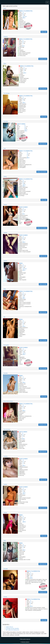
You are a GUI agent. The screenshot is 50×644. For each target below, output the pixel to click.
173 (23, 518)
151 (25, 127)
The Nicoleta (7, 93)
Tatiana (5, 205)
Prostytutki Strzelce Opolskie (12, 628)
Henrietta (6, 121)
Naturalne (25, 16)
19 (23, 180)
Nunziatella (6, 345)
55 (23, 547)
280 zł (28, 158)
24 (24, 67)
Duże (31, 577)
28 (23, 12)
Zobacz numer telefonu (42, 172)
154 (23, 14)
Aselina (5, 484)
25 (25, 125)
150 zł (24, 354)
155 (28, 154)
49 (24, 70)
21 (31, 573)
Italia (5, 289)
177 (23, 350)
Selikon (24, 184)
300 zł (31, 606)
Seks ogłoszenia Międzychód (12, 630)
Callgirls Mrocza (9, 627)
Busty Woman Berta (8, 401)
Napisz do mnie (43, 256)
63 (27, 155)
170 (23, 322)
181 (23, 99)
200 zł (24, 242)
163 (23, 42)
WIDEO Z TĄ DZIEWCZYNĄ (26, 11)
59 (23, 295)
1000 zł (24, 522)
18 (27, 152)
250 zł (24, 411)
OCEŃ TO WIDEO (21, 124)
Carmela (6, 373)
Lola (5, 148)
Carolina (5, 456)
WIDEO (21, 263)
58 (23, 100)
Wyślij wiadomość (43, 89)
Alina (5, 541)
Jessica (5, 261)
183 (23, 406)
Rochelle (6, 569)
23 (23, 293)
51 (23, 380)
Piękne (26, 129)
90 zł (23, 46)
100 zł (24, 103)
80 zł (24, 214)
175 (23, 462)
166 (23, 546)
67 (23, 43)
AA (27, 156)
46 (23, 15)
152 (23, 490)
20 (23, 40)
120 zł (24, 326)
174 (31, 574)
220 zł (25, 73)
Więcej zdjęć (44, 32)
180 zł (24, 18)
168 (23, 378)
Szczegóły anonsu (43, 59)
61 (23, 408)
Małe (24, 297)
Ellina (5, 64)
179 (24, 69)
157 (31, 602)
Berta (5, 8)
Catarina (6, 37)
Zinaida (5, 597)
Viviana (5, 513)
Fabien (5, 176)
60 (23, 324)
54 (23, 239)
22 (23, 265)
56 (23, 519)
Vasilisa (5, 233)
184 (23, 238)
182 (23, 294)
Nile (4, 317)
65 (23, 267)
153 (23, 182)
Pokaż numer (44, 117)
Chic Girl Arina (7, 429)
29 (23, 208)
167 (23, 266)
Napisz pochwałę (43, 284)
